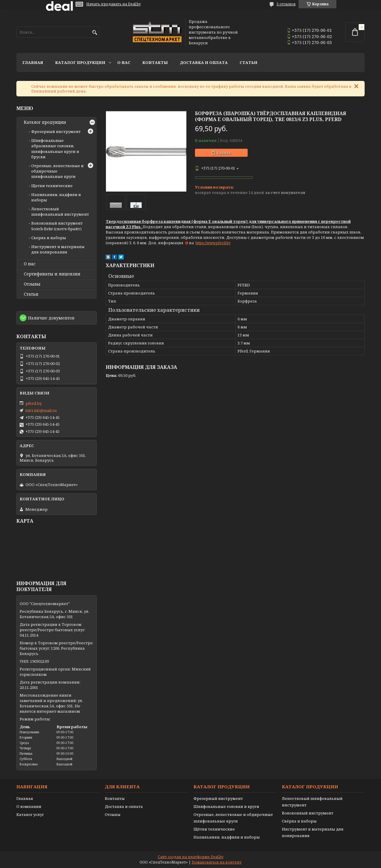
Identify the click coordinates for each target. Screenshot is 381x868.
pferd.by (34, 403)
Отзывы (32, 284)
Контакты (155, 62)
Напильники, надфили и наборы (227, 837)
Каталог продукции (80, 62)
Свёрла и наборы (299, 821)
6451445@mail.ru (41, 411)
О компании (29, 806)
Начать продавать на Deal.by (114, 4)
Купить (224, 153)
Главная (33, 62)
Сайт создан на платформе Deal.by (191, 857)
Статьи (249, 62)
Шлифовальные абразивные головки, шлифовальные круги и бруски (55, 149)
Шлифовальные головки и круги (226, 806)
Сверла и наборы (49, 238)
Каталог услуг (30, 814)
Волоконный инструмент (308, 813)
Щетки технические (52, 186)
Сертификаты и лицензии (52, 274)
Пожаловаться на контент (217, 862)
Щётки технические (214, 829)
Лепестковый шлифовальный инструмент (60, 211)
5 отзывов (286, 4)
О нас (124, 62)
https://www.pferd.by (213, 243)
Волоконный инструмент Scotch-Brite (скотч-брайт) (57, 226)
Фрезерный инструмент (56, 131)
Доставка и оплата (204, 62)
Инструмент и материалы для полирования (58, 249)
